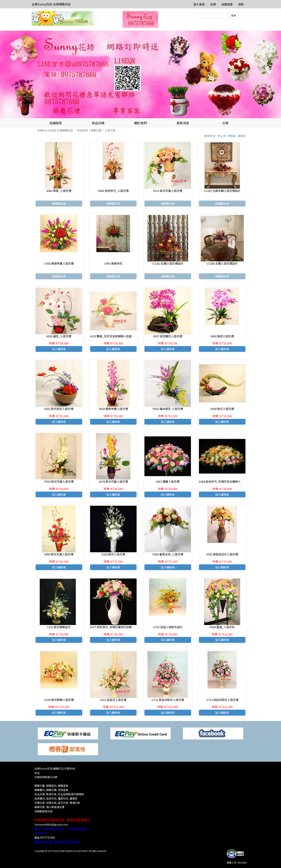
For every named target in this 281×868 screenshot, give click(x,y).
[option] (140, 75)
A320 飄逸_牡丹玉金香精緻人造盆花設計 (115, 336)
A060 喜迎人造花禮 (222, 336)
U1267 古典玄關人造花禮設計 (222, 191)
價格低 (242, 136)
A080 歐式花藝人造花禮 (59, 554)
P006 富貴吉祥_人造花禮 (168, 554)
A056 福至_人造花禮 (59, 336)
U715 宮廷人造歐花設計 (168, 627)
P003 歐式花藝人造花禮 (59, 481)
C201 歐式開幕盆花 (59, 627)
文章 (225, 123)
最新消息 (183, 123)
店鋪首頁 (56, 123)
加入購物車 (59, 349)
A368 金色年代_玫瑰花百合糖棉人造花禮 (224, 481)
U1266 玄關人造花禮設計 (222, 263)
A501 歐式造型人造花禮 (59, 409)
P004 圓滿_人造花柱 (222, 627)
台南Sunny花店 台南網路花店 (51, 4)
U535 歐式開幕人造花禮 (59, 700)
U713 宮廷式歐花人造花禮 (222, 700)
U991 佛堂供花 (113, 263)
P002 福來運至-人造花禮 (168, 409)
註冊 (213, 4)
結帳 (241, 4)
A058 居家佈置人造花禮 (113, 409)
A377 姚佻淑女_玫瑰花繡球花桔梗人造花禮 (116, 627)
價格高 (232, 136)
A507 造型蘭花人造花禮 (168, 336)
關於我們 (140, 123)
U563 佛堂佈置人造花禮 (59, 263)
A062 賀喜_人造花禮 (59, 191)
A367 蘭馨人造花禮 (168, 481)
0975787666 (48, 837)
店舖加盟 (227, 4)
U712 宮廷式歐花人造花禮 (168, 700)
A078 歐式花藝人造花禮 (113, 481)
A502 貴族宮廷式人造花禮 (222, 554)
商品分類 (98, 123)
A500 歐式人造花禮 (222, 409)
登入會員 (199, 4)
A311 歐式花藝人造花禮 (168, 191)
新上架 (222, 136)
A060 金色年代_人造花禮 (113, 191)
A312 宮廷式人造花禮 (113, 700)
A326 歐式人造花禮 (113, 554)
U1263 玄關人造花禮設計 (168, 263)
